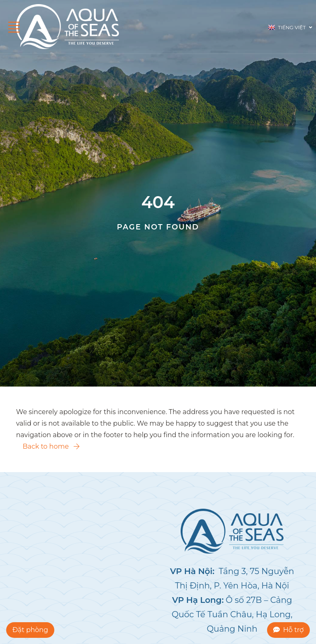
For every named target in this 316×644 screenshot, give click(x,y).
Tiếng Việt (290, 27)
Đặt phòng (30, 630)
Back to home (51, 446)
